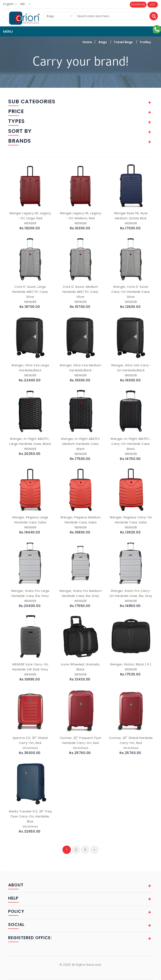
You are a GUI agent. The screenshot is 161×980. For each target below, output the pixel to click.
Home (87, 42)
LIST (153, 5)
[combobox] (11, 4)
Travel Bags (123, 42)
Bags (103, 42)
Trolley (145, 42)
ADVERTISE (138, 5)
